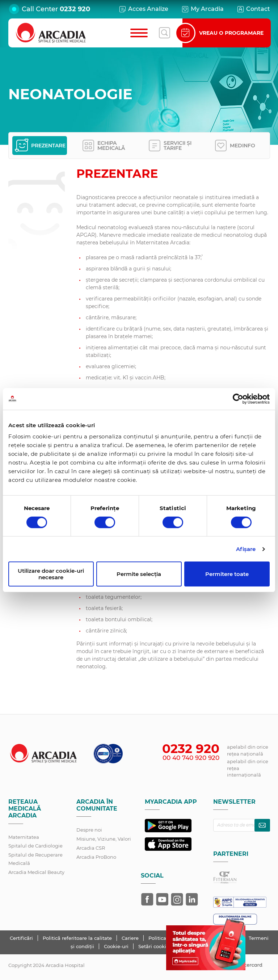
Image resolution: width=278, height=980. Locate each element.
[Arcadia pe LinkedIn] (192, 899)
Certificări (22, 938)
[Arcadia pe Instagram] (177, 899)
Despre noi (89, 830)
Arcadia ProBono (96, 857)
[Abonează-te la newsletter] (262, 825)
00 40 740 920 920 (191, 758)
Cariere (131, 938)
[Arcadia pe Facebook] (147, 899)
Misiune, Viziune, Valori (104, 839)
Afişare (246, 549)
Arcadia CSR (91, 848)
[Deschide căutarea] (164, 33)
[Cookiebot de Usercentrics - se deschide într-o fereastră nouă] (238, 399)
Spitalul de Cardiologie (35, 846)
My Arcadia (202, 9)
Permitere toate (227, 574)
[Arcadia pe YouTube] (162, 899)
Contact (253, 9)
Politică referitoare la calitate (78, 938)
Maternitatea (24, 837)
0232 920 (75, 9)
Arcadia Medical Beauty (36, 872)
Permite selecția (139, 574)
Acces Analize (143, 9)
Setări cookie (154, 946)
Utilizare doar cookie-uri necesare (51, 574)
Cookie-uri (117, 946)
